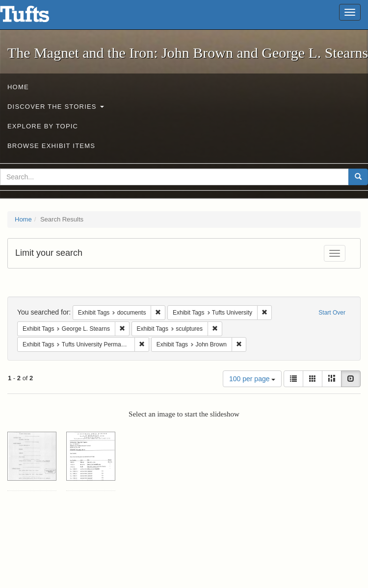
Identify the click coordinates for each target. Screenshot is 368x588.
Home (18, 87)
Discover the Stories (56, 107)
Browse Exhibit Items (51, 146)
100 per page (252, 379)
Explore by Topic (43, 126)
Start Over (332, 313)
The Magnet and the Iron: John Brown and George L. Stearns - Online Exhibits (37, 17)
